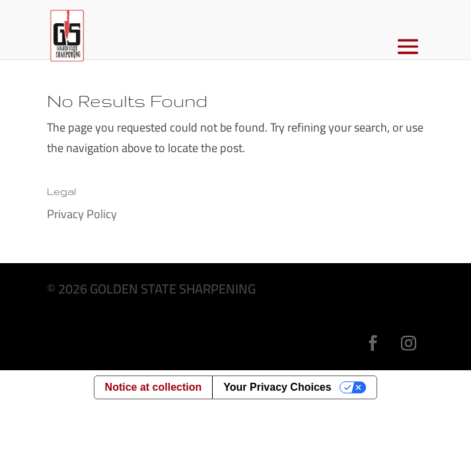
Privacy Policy (82, 214)
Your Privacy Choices (277, 387)
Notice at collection (154, 387)
